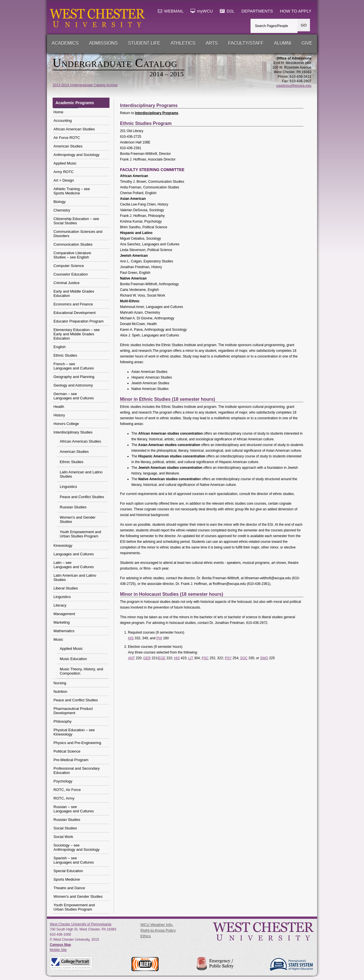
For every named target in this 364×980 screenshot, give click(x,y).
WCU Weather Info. (157, 925)
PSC (205, 658)
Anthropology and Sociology (76, 155)
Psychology (63, 781)
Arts (212, 43)
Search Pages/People (272, 26)
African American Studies (74, 129)
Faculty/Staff (246, 43)
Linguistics (68, 487)
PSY (228, 658)
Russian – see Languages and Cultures (74, 809)
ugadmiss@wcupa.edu (294, 86)
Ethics (146, 936)
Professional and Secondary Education (77, 771)
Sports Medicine (67, 879)
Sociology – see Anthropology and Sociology (76, 847)
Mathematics (64, 631)
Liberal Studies (66, 588)
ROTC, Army (64, 798)
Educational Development (75, 313)
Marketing (62, 622)
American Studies (68, 146)
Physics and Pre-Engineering (77, 743)
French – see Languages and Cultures (74, 366)
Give (307, 43)
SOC (244, 658)
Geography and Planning (74, 377)
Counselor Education (71, 274)
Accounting (63, 121)
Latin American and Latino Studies (81, 474)
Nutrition (60, 692)
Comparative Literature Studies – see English (72, 255)
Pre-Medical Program (71, 760)
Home (58, 112)
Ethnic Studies (65, 355)
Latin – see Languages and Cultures (74, 565)
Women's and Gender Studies (78, 519)
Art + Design (64, 180)
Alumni (282, 43)
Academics (65, 43)
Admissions (103, 43)
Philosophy (63, 721)
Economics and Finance (73, 304)
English (60, 347)
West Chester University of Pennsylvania (81, 924)
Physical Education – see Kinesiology (74, 732)
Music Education (73, 659)
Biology (60, 202)
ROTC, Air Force (67, 790)
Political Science (67, 751)
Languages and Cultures (74, 554)
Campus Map (60, 945)
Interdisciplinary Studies (73, 432)
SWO (264, 658)
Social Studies (65, 828)
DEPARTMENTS (257, 11)
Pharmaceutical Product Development (73, 711)
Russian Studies (73, 507)
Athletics (183, 43)
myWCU (202, 11)
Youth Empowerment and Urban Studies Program (80, 534)
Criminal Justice (67, 283)
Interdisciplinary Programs (157, 113)
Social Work (63, 837)
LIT (191, 658)
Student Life (144, 43)
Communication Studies (73, 244)
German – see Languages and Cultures (74, 396)
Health (59, 407)
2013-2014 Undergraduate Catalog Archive (85, 85)
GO (304, 25)
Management (64, 614)
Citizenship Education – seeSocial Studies (76, 221)
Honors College (66, 424)
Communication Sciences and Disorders (78, 234)
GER (147, 658)
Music (58, 639)
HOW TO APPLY (296, 11)
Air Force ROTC (67, 138)
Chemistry (62, 210)
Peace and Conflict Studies (82, 497)
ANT (131, 658)
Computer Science (69, 266)
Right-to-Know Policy (158, 930)
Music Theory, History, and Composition (81, 671)
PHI (159, 638)
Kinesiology (63, 546)
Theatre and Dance (69, 888)
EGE (162, 658)
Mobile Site (58, 950)
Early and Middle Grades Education (74, 293)
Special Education (68, 871)
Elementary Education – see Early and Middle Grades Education (77, 334)
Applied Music (65, 163)
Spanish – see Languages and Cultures (74, 860)
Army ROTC (64, 172)
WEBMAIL (171, 11)
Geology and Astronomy (73, 385)
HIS (131, 638)
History (59, 415)
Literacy (60, 605)
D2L (227, 11)
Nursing (60, 683)
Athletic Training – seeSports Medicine (72, 191)
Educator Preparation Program (78, 321)
